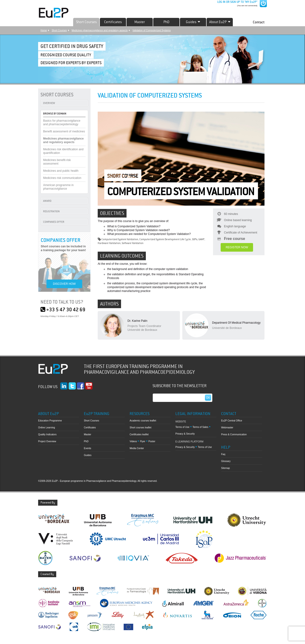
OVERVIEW (49, 103)
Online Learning (47, 428)
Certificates (113, 22)
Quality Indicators (47, 434)
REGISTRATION (51, 211)
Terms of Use (182, 427)
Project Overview (47, 441)
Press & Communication (234, 434)
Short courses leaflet (140, 428)
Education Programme (50, 421)
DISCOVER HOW (64, 284)
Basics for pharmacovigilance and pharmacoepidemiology (62, 122)
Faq (223, 454)
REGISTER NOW (237, 247)
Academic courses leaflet (143, 421)
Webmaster (227, 428)
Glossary (226, 461)
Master (140, 22)
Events (88, 448)
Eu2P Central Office (232, 421)
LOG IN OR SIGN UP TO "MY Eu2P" (237, 2)
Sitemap (226, 468)
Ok (208, 398)
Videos (133, 441)
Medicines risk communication (62, 178)
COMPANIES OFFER (54, 222)
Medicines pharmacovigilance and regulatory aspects (100, 30)
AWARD (47, 201)
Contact (259, 22)
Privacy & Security (185, 434)
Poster (152, 441)
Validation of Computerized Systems (152, 30)
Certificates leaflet (139, 434)
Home (44, 30)
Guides (88, 455)
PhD (166, 22)
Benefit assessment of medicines (64, 131)
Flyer (142, 441)
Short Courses (86, 22)
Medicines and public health (61, 171)
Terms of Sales (200, 427)
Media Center (137, 448)
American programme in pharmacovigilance (58, 187)
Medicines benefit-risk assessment (57, 162)
